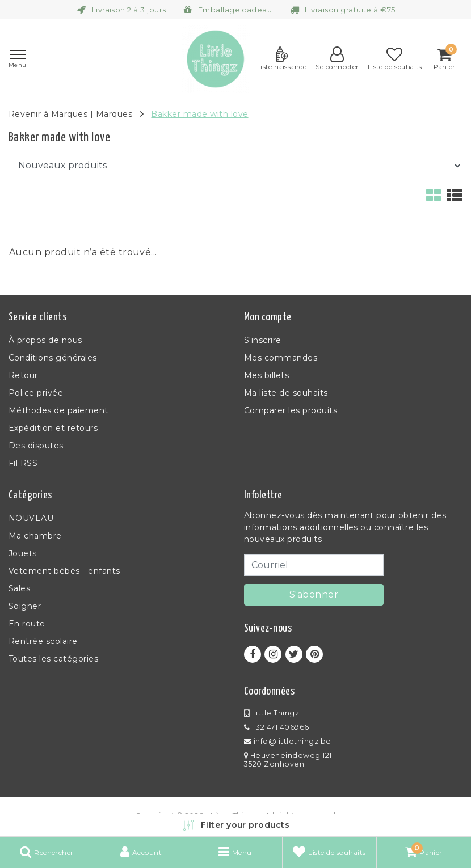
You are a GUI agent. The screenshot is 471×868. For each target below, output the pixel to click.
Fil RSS (23, 463)
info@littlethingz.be (288, 741)
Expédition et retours (53, 428)
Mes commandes (281, 358)
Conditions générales (53, 358)
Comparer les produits (291, 410)
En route (27, 624)
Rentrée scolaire (43, 641)
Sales (19, 588)
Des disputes (36, 446)
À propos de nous (45, 340)
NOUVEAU (31, 518)
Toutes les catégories (53, 659)
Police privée (36, 393)
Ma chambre (35, 536)
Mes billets (266, 375)
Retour (23, 375)
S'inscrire (263, 340)
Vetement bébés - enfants (64, 571)
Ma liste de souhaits (286, 393)
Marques (114, 114)
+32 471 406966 (277, 727)
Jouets (23, 553)
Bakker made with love (199, 114)
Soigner (25, 606)
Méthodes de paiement (58, 410)
